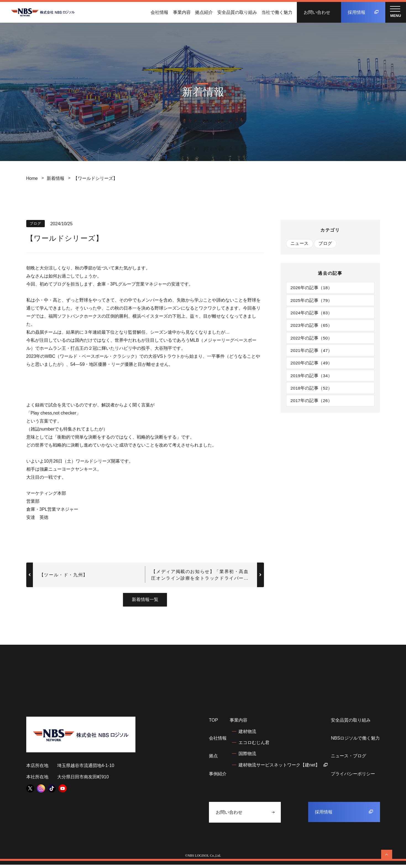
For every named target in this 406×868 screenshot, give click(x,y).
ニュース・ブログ (349, 759)
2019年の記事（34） (312, 379)
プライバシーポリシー (353, 777)
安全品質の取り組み (237, 12)
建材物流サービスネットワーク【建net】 (283, 768)
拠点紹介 (204, 12)
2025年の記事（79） (312, 301)
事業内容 (182, 12)
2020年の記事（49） (312, 366)
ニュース (300, 243)
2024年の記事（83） (312, 314)
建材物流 (247, 735)
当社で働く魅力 (277, 12)
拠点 (213, 759)
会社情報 (159, 12)
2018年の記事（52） (312, 392)
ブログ (326, 243)
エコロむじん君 (254, 746)
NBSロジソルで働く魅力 (355, 741)
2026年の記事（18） (312, 288)
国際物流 (247, 757)
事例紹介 (218, 777)
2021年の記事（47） (312, 353)
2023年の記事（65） (312, 327)
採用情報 (363, 12)
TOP (214, 723)
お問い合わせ (317, 12)
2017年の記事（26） (312, 405)
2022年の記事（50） (312, 340)
